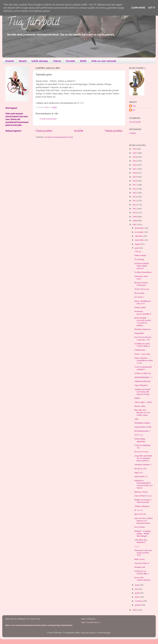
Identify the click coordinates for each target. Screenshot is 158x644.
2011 (135, 209)
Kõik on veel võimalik (104, 61)
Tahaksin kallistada (142, 381)
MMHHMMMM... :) (143, 377)
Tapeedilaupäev (141, 385)
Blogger (107, 633)
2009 (135, 217)
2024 (135, 157)
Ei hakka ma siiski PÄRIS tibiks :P (142, 345)
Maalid (23, 61)
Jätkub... (138, 398)
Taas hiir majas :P (142, 563)
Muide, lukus (140, 406)
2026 (135, 149)
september (140, 240)
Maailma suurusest (143, 329)
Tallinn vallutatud (142, 506)
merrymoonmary (88, 633)
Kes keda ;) (139, 297)
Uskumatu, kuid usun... (141, 277)
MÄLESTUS (140, 514)
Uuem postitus (44, 131)
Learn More (138, 8)
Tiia (134, 106)
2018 (135, 181)
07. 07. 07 (138, 510)
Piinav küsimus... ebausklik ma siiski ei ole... (144, 360)
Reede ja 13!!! (140, 469)
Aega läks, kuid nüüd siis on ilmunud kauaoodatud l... (143, 458)
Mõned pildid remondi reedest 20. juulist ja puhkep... (143, 322)
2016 (135, 189)
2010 (135, 213)
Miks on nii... (140, 559)
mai (137, 589)
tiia (134, 110)
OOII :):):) (139, 435)
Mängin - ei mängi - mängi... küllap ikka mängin (143, 533)
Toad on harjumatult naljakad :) (143, 368)
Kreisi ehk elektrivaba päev (143, 579)
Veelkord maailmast (143, 272)
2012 (135, 205)
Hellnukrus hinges (142, 423)
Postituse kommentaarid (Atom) (59, 137)
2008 (135, 221)
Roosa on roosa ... (142, 452)
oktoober (139, 236)
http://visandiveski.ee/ (91, 622)
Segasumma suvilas (143, 427)
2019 (135, 177)
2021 (135, 169)
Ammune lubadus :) (143, 464)
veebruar (139, 601)
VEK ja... (138, 251)
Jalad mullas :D (141, 476)
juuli (137, 248)
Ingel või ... (139, 472)
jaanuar (138, 605)
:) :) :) (137, 546)
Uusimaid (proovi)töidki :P (143, 313)
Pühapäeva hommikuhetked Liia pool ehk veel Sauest (143, 484)
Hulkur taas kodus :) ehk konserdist (143, 501)
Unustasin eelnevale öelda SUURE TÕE (143, 553)
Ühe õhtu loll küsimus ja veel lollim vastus (142, 412)
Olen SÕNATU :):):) (143, 496)
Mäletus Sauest (141, 492)
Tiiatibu (133, 133)
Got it (152, 8)
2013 (135, 201)
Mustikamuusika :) (142, 431)
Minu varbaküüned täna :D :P (142, 302)
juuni (137, 585)
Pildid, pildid (140, 307)
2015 (135, 193)
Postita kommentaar (48, 119)
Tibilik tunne (140, 350)
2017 (135, 185)
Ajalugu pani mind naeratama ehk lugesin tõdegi (142, 392)
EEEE (83, 61)
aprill (137, 593)
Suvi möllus (140, 527)
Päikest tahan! (140, 255)
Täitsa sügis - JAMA (143, 402)
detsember (140, 228)
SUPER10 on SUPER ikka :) (142, 572)
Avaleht (10, 61)
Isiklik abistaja (40, 61)
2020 (135, 173)
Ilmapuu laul (140, 567)
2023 (135, 161)
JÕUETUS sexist (142, 289)
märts (137, 597)
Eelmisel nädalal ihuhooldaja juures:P (142, 266)
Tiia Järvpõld (33, 23)
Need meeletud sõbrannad (141, 284)
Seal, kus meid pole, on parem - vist (143, 338)
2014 (135, 197)
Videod (57, 61)
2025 (135, 153)
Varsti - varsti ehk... (143, 354)
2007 (135, 224)
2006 (135, 610)
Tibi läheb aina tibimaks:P (141, 541)
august (138, 244)
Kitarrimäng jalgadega (140, 440)
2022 (135, 165)
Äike (136, 419)
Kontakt (71, 61)
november (140, 232)
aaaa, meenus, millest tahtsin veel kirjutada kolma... (144, 521)
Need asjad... (140, 293)
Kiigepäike (139, 333)
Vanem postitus (114, 131)
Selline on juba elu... (143, 373)
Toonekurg (139, 259)
